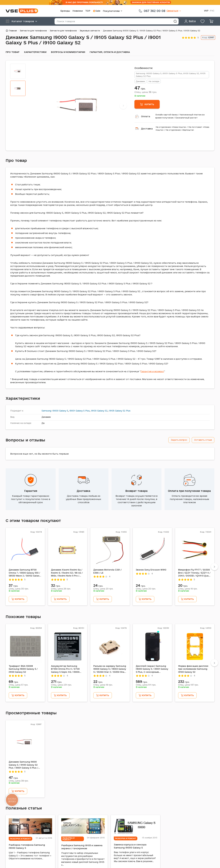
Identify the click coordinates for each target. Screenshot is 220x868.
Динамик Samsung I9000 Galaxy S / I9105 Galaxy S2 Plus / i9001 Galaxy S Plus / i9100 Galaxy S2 (23, 765)
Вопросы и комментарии (68, 52)
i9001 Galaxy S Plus (80, 411)
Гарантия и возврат (152, 371)
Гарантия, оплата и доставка (110, 52)
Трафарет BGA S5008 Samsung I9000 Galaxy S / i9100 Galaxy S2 (23, 669)
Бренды (65, 11)
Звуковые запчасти (90, 31)
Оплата (146, 116)
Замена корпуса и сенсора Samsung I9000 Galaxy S (130, 846)
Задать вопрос (179, 440)
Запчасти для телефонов (33, 31)
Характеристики (35, 52)
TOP (88, 11)
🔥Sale (97, 11)
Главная (13, 31)
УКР (206, 11)
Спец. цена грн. (146, 92)
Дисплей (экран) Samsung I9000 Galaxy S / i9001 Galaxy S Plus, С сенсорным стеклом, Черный (152, 669)
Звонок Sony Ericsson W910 (151, 570)
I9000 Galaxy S (60, 411)
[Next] (123, 106)
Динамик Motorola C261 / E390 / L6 (107, 571)
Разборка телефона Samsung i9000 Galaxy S (27, 846)
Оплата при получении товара (189, 491)
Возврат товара (136, 491)
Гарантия (31, 491)
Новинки (78, 11)
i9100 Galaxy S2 (99, 411)
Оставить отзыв (203, 440)
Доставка (147, 129)
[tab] (18, 71)
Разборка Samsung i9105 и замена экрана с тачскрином (82, 847)
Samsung (46, 411)
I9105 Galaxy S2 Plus (120, 411)
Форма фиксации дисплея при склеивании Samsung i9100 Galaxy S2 (193, 669)
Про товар (13, 52)
